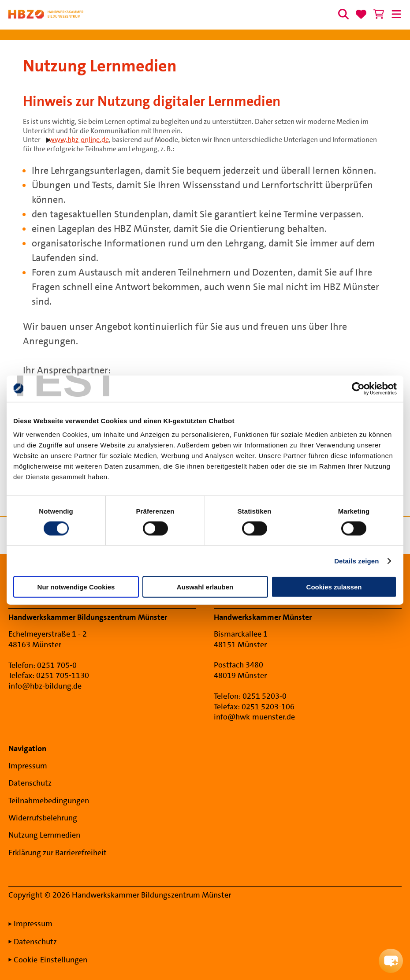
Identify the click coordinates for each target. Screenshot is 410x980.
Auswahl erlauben (205, 587)
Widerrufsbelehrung (43, 818)
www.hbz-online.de (79, 140)
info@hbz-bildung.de (45, 686)
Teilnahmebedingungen (49, 801)
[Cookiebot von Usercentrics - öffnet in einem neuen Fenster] (358, 388)
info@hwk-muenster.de (254, 717)
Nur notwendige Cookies (76, 587)
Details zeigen (356, 561)
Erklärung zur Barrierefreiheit (58, 853)
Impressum (28, 766)
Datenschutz (30, 783)
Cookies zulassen (334, 587)
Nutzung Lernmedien (44, 835)
